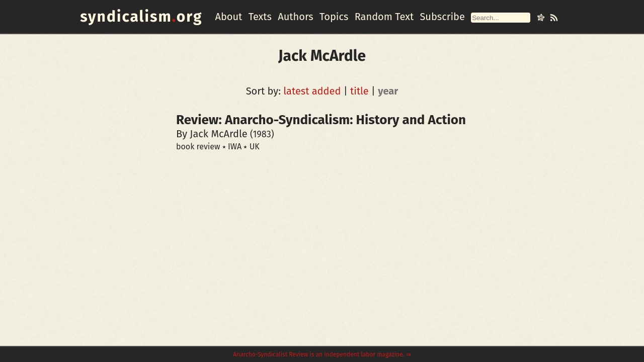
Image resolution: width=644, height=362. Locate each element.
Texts (260, 17)
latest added (312, 91)
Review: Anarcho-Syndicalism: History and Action (321, 120)
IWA (235, 147)
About (228, 17)
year (388, 91)
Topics (334, 17)
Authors (295, 17)
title (359, 91)
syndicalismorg (141, 17)
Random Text (384, 17)
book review (198, 147)
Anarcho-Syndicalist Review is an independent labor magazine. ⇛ (322, 354)
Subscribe (442, 17)
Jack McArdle (218, 134)
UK (255, 147)
